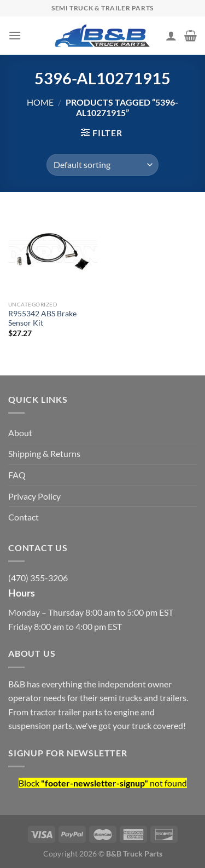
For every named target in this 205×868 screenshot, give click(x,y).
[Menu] (15, 35)
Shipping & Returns (44, 453)
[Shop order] (102, 165)
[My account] (171, 36)
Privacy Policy (34, 496)
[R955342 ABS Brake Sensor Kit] (53, 252)
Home (40, 102)
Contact (24, 517)
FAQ (17, 475)
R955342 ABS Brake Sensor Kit (42, 319)
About (20, 433)
